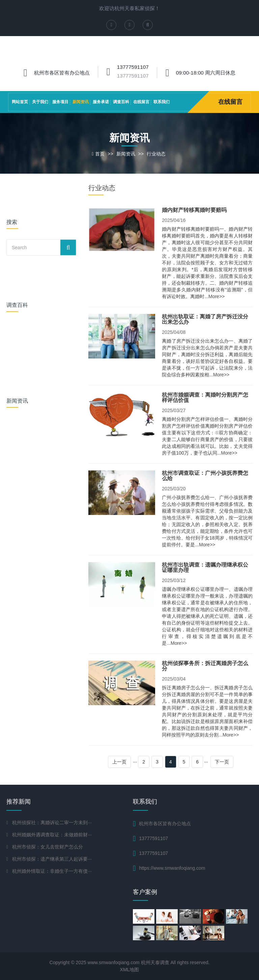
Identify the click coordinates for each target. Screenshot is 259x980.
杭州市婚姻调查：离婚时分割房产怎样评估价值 (205, 397)
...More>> (214, 296)
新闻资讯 (81, 102)
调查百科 (121, 102)
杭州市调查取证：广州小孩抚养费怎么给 (205, 476)
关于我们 (40, 102)
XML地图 (130, 970)
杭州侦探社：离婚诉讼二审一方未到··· (52, 823)
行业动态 (156, 154)
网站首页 (20, 102)
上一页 (119, 762)
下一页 (222, 762)
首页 (100, 154)
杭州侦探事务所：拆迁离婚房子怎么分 (205, 666)
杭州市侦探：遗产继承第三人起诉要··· (52, 859)
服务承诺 (101, 102)
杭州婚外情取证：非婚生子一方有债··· (52, 871)
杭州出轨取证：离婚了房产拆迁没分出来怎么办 (205, 319)
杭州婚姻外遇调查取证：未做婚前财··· (52, 835)
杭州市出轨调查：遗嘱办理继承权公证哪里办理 (205, 567)
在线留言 (141, 102)
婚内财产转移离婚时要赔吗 (194, 210)
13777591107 (133, 76)
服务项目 (60, 102)
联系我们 (162, 102)
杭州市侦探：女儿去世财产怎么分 (48, 847)
